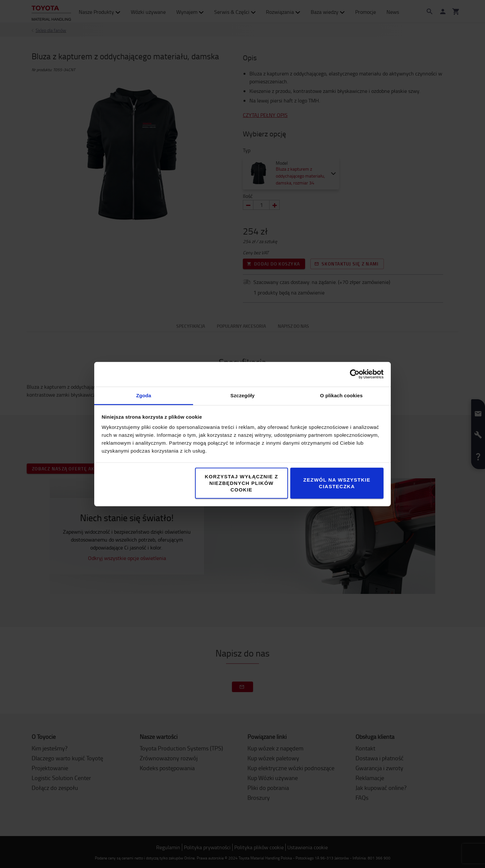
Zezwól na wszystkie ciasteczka (337, 483)
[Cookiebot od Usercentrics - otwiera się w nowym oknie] (355, 374)
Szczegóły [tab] (242, 395)
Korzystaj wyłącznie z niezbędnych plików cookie (241, 483)
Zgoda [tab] (144, 395)
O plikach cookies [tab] (341, 395)
